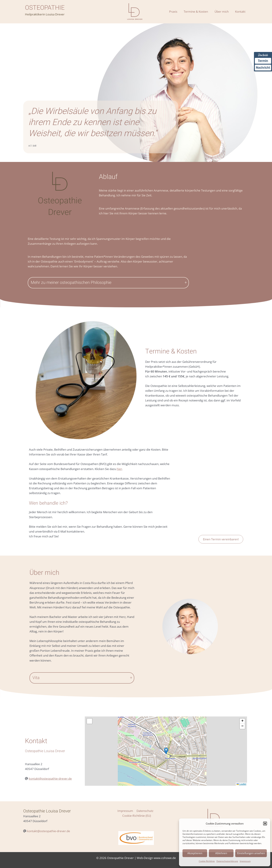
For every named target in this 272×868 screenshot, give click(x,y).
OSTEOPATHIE (45, 8)
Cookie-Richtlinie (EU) (155, 811)
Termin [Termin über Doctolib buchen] (263, 61)
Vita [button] (36, 678)
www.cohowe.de (165, 853)
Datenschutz (129, 811)
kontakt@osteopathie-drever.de (50, 779)
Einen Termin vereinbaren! (221, 539)
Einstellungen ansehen (251, 853)
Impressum (245, 861)
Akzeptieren (195, 853)
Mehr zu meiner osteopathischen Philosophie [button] (71, 283)
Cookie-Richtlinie (207, 861)
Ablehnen (221, 853)
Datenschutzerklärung (227, 861)
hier (119, 469)
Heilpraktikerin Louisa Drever (45, 14)
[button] (265, 823)
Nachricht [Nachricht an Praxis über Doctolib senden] (263, 67)
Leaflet (241, 784)
